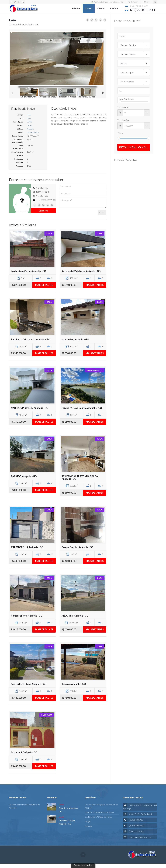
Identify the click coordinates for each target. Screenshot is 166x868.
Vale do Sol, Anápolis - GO (75, 339)
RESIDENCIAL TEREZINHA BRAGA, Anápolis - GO (80, 478)
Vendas (89, 8)
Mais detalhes (44, 285)
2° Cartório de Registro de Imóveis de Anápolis (102, 806)
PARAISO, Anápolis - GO (24, 476)
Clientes (101, 8)
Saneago (89, 826)
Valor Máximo (123, 120)
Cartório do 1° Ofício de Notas (98, 817)
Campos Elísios (33, 132)
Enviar (102, 212)
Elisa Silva (43, 211)
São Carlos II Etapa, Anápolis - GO (29, 684)
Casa (29, 118)
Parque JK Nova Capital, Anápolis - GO (82, 408)
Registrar (133, 2)
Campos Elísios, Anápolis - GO (27, 616)
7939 (29, 115)
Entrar (147, 2)
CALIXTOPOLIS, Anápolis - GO (27, 547)
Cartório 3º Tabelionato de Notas (99, 812)
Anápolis (30, 129)
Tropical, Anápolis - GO (74, 684)
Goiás (29, 125)
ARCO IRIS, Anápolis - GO (75, 616)
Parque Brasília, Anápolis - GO (77, 547)
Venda (29, 122)
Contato (114, 8)
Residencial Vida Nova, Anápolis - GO (81, 271)
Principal (76, 8)
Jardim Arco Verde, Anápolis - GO (29, 271)
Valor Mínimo (123, 107)
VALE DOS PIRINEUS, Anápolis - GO (30, 408)
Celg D (88, 821)
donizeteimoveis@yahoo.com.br (140, 837)
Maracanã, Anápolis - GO (24, 752)
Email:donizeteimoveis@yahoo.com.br (107, 2)
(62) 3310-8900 (142, 10)
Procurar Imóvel (134, 147)
